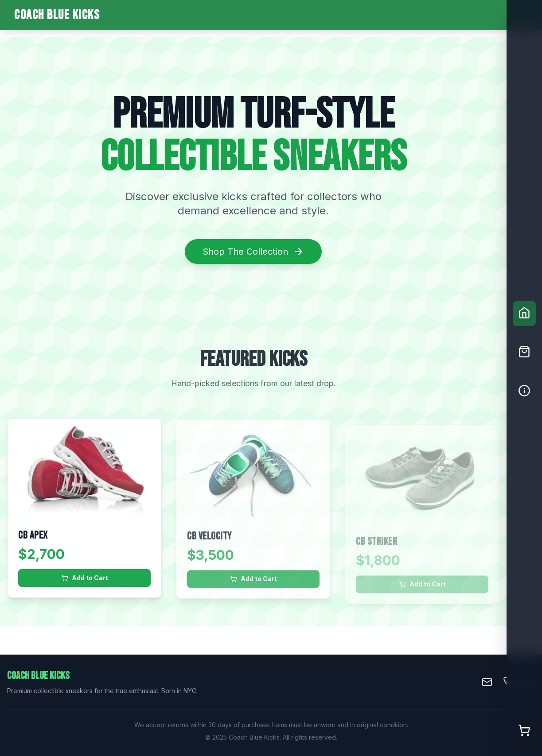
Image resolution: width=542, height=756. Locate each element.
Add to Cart (85, 579)
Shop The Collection (253, 252)
